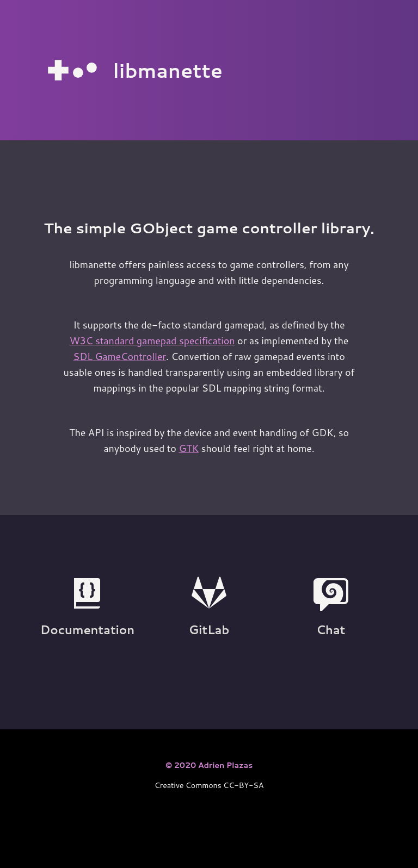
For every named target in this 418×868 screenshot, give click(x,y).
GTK (189, 448)
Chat (331, 607)
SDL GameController (119, 356)
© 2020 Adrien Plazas (209, 765)
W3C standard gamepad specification (152, 340)
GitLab (209, 607)
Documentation (87, 607)
